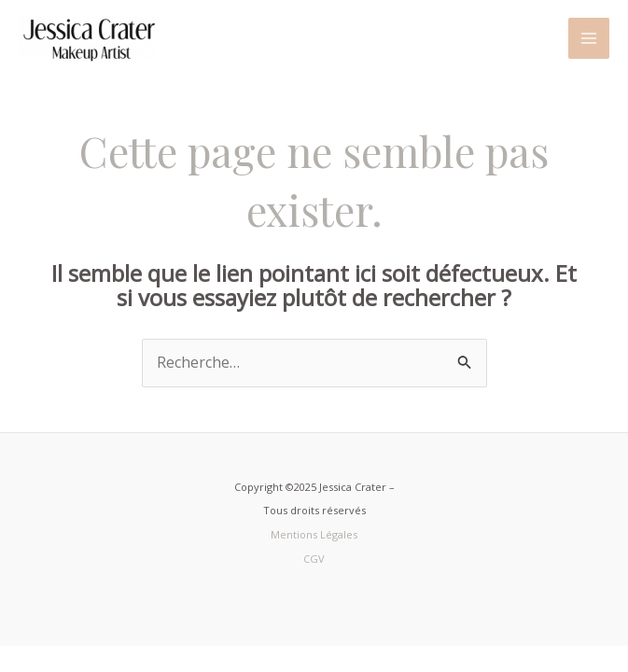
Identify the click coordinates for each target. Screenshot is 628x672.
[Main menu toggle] (589, 38)
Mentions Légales (314, 534)
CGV (314, 559)
